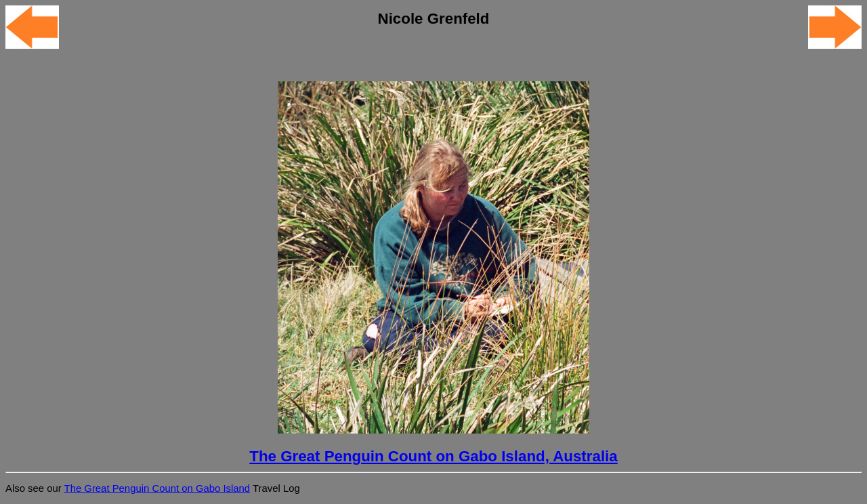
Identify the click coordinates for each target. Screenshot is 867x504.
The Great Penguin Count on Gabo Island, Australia (433, 456)
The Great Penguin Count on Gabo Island (157, 488)
